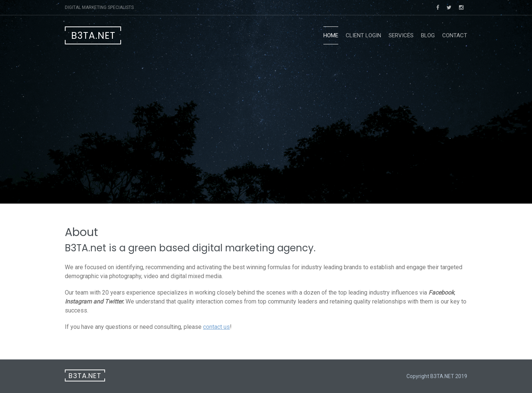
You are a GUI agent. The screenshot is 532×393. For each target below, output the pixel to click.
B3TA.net (93, 36)
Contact (455, 35)
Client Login (363, 35)
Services (401, 35)
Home (331, 35)
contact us (216, 327)
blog (428, 35)
